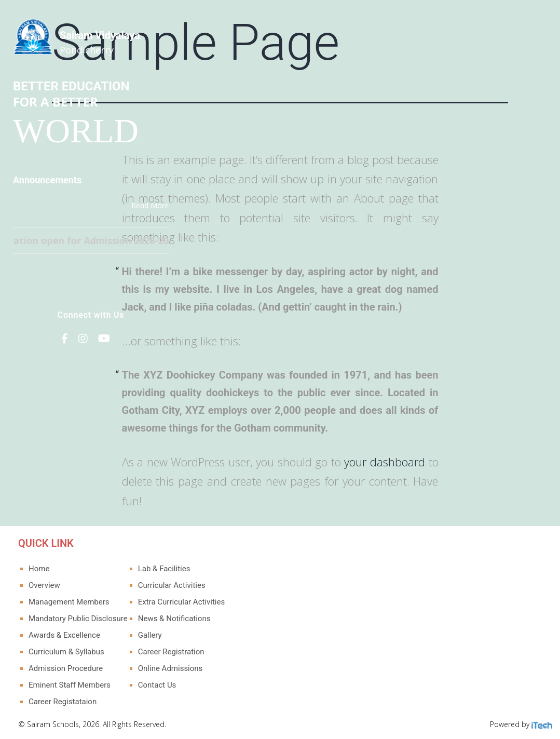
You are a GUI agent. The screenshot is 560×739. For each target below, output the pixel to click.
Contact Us (157, 685)
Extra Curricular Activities (181, 602)
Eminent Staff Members (70, 685)
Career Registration (171, 652)
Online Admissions (170, 668)
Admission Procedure (66, 668)
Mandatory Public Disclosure (78, 619)
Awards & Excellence (64, 635)
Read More (150, 205)
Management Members (69, 602)
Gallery (150, 635)
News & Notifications (174, 619)
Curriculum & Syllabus (66, 652)
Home (39, 569)
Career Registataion (63, 702)
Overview (44, 585)
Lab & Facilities (164, 569)
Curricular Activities (172, 585)
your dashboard (385, 462)
